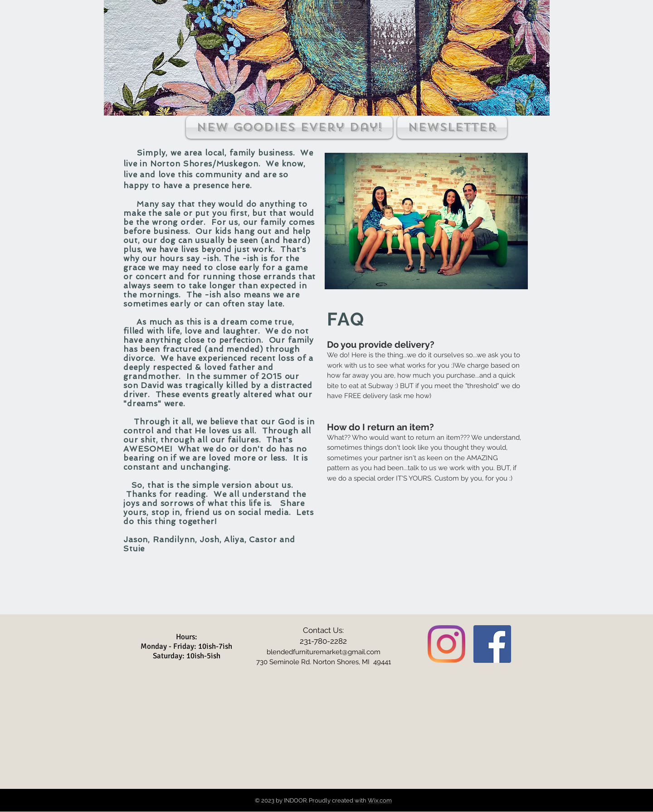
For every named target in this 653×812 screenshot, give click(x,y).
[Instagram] (446, 644)
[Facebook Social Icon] (492, 644)
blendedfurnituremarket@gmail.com (324, 652)
